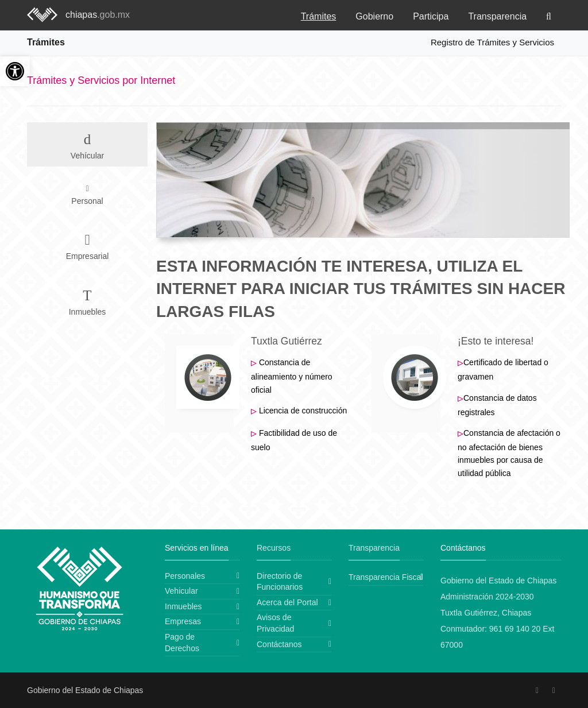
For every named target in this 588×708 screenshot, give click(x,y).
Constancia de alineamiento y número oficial (292, 376)
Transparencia (497, 16)
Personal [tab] (87, 195)
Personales (185, 576)
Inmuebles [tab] (87, 300)
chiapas (98, 15)
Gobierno (374, 16)
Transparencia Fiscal (386, 577)
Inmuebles (183, 606)
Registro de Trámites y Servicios (492, 42)
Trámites (319, 16)
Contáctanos (279, 644)
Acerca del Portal (287, 602)
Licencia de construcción (303, 411)
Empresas (183, 621)
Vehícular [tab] (87, 144)
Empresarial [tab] (87, 244)
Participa (431, 16)
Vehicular (181, 591)
